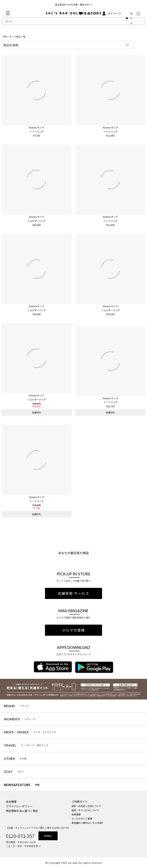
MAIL (48, 836)
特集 (22, 785)
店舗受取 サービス (73, 593)
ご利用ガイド (79, 802)
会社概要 (11, 802)
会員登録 (76, 814)
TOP (5, 36)
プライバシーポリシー (19, 806)
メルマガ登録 (73, 630)
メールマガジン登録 (82, 819)
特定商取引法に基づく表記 (22, 811)
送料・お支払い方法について (86, 806)
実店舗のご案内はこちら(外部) (87, 823)
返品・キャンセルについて (85, 810)
